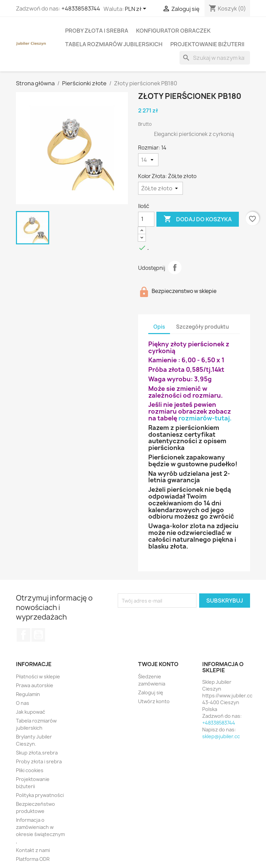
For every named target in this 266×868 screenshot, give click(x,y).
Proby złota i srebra (97, 31)
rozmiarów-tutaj (204, 418)
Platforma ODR (33, 859)
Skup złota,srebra (37, 753)
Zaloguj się (151, 692)
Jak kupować (31, 712)
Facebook (23, 635)
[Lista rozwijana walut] (137, 9)
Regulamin (28, 694)
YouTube (38, 635)
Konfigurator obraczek (173, 31)
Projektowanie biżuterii (207, 44)
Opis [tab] (159, 327)
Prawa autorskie (35, 685)
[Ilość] (146, 219)
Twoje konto (158, 664)
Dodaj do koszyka (198, 219)
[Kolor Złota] (160, 188)
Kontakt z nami (33, 850)
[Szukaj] (215, 58)
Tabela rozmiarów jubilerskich (114, 44)
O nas (23, 703)
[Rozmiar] (148, 160)
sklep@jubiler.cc (221, 736)
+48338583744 (81, 8)
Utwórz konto (154, 701)
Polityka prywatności (40, 795)
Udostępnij (175, 267)
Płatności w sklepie (38, 676)
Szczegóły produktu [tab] (203, 327)
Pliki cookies (30, 770)
